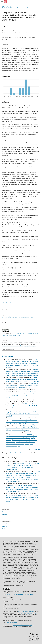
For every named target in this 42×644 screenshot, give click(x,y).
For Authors (5, 526)
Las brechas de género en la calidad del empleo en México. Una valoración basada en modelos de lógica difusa (22, 372)
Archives (9, 6)
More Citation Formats (8, 349)
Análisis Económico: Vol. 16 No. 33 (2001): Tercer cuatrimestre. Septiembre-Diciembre (22, 499)
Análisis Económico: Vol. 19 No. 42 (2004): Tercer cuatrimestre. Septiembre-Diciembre (22, 396)
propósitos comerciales (12, 622)
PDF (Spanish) (7, 302)
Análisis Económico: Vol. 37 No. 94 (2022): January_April (20, 424)
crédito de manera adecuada (26, 611)
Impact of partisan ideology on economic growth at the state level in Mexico (21, 380)
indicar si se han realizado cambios (26, 613)
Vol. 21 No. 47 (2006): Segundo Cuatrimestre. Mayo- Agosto (17, 8)
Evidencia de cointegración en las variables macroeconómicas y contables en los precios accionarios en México (22, 487)
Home (4, 6)
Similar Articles (8, 356)
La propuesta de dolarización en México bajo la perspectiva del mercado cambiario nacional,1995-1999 (22, 495)
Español (5, 514)
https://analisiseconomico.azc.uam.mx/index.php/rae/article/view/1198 (19, 346)
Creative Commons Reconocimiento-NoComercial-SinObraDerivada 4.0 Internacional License (18, 594)
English (4, 512)
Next (37, 449)
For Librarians (6, 529)
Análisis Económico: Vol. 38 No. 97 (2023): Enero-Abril (25, 382)
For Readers (5, 524)
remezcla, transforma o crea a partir (22, 625)
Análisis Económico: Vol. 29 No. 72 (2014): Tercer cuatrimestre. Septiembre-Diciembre (22, 467)
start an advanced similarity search (19, 453)
